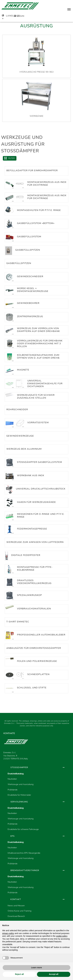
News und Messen (16, 906)
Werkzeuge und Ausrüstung (21, 784)
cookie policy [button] (62, 936)
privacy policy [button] (8, 933)
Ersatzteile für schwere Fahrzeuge (23, 829)
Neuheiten (12, 779)
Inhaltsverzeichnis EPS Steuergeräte (24, 853)
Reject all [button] (19, 974)
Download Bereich (16, 916)
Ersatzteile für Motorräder (19, 795)
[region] (36, 853)
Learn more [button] (36, 968)
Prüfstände (13, 790)
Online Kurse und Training (19, 911)
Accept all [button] (54, 974)
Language (11, 16)
